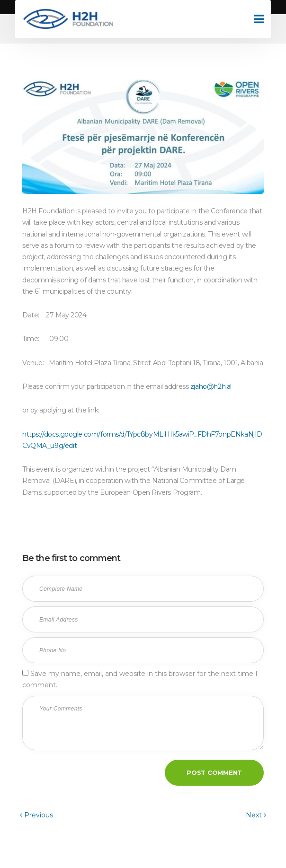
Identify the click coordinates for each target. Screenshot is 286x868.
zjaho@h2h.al (211, 386)
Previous (36, 815)
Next (256, 815)
